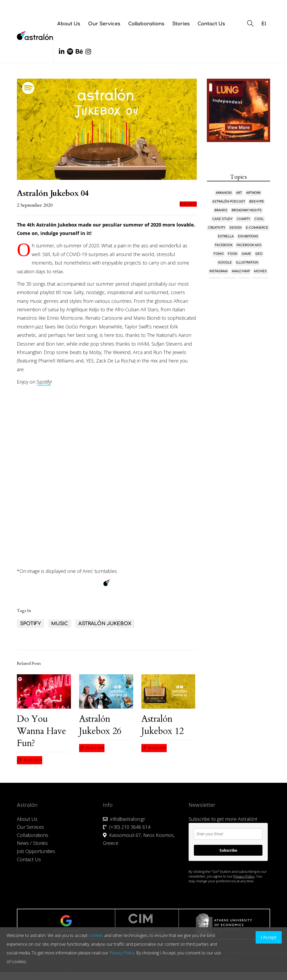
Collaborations (146, 24)
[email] (228, 834)
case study (222, 219)
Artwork (253, 193)
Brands (221, 210)
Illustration (247, 263)
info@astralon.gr (128, 819)
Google (225, 263)
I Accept (269, 937)
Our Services (104, 24)
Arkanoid (224, 193)
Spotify (44, 382)
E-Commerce (257, 228)
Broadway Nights (247, 210)
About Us (69, 24)
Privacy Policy (244, 876)
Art (239, 193)
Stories (181, 24)
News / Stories (32, 843)
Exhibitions (248, 236)
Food (233, 254)
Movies (260, 271)
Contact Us (211, 24)
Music (60, 624)
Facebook (224, 245)
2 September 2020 (35, 205)
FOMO (219, 254)
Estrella (226, 236)
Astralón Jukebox (105, 624)
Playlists (188, 204)
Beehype (257, 202)
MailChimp (241, 271)
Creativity (217, 228)
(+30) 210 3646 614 (130, 827)
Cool (259, 219)
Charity (243, 219)
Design (236, 228)
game (246, 254)
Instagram (219, 271)
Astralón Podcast (229, 202)
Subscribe (228, 850)
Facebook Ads (249, 245)
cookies (96, 935)
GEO (259, 254)
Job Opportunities (36, 851)
